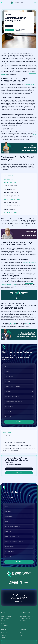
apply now (28, 323)
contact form (13, 323)
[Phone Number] (19, 376)
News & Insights (5, 540)
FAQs (22, 557)
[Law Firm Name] (19, 412)
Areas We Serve (25, 589)
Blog (21, 554)
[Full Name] (19, 371)
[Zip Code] (19, 381)
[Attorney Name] (19, 407)
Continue (19, 422)
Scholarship (4, 547)
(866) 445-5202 (29, 150)
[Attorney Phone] (19, 417)
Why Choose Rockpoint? (27, 538)
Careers (3, 559)
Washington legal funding (29, 84)
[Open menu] (35, 3)
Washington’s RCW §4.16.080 (29, 262)
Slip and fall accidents (11, 212)
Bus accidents (8, 176)
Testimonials (5, 544)
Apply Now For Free (27, 333)
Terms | (7, 589)
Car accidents (8, 179)
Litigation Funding (25, 540)
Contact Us (4, 554)
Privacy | (3, 589)
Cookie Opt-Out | (17, 589)
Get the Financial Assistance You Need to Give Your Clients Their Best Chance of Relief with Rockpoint (19, 449)
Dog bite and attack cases (12, 199)
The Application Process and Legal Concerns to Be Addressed (17, 445)
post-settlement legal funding (30, 135)
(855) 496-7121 (10, 30)
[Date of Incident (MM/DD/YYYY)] (19, 402)
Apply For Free (15, 292)
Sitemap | (11, 589)
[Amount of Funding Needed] (19, 386)
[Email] (19, 366)
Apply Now (9, 26)
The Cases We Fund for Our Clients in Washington (14, 442)
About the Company (7, 538)
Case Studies (5, 542)
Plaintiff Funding (25, 542)
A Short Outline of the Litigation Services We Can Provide (16, 439)
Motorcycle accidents (11, 182)
